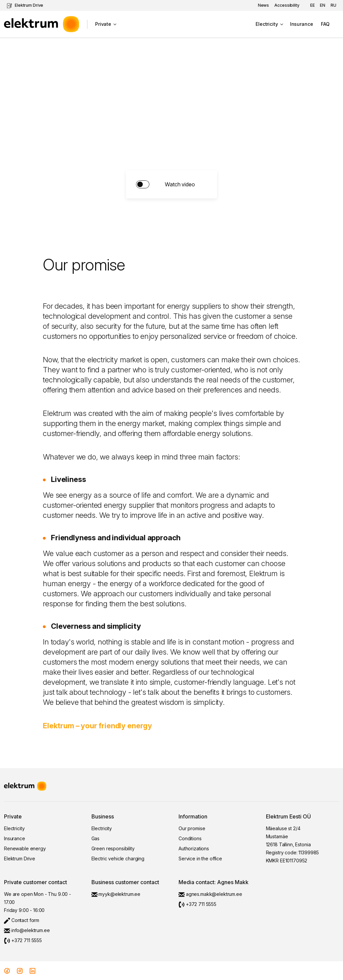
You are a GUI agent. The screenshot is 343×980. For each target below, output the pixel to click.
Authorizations (194, 848)
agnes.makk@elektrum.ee (210, 894)
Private (103, 24)
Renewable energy (25, 848)
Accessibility (287, 5)
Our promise (192, 828)
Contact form (22, 920)
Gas (96, 838)
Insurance (302, 24)
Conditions (190, 838)
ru (333, 5)
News (264, 5)
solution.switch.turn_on (171, 184)
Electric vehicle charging (118, 859)
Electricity (267, 24)
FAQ (325, 24)
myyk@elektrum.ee (116, 894)
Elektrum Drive (25, 6)
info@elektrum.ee (27, 930)
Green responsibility (113, 848)
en (323, 5)
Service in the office (200, 859)
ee (313, 5)
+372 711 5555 (23, 940)
